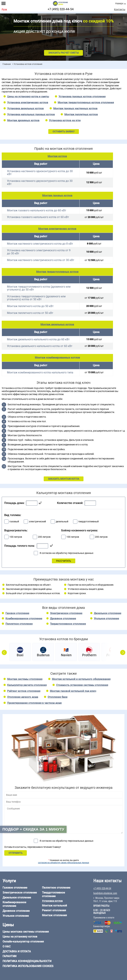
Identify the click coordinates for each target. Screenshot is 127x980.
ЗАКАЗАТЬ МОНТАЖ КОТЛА (64, 479)
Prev (4, 651)
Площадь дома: (14, 503)
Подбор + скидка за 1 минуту (33, 829)
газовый (14, 521)
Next (123, 651)
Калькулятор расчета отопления (27, 685)
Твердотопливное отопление (68, 624)
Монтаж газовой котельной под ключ (73, 691)
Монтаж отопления (54, 915)
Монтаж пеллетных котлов (81, 114)
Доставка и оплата (17, 951)
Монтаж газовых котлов (57, 195)
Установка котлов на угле (65, 120)
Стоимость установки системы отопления (82, 685)
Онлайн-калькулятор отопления (23, 942)
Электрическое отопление (66, 613)
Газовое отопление (17, 613)
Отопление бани (58, 697)
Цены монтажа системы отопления (26, 932)
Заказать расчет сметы (63, 53)
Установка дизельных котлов (25, 108)
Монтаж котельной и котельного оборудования (81, 679)
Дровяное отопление (63, 619)
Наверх (119, 3)
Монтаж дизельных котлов (57, 324)
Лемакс (112, 655)
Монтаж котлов (57, 156)
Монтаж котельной (54, 906)
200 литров (44, 537)
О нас (7, 946)
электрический (37, 521)
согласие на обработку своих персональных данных (64, 863)
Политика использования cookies (28, 966)
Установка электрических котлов (28, 103)
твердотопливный (88, 521)
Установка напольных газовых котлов (31, 114)
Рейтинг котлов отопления (24, 691)
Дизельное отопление (108, 613)
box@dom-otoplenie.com (105, 893)
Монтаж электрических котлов (57, 229)
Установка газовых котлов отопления (82, 97)
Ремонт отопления (54, 910)
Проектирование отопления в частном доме (34, 703)
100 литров (16, 537)
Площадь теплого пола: (20, 546)
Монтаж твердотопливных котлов (57, 272)
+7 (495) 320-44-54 (61, 9)
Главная (7, 64)
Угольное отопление (106, 619)
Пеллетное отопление (19, 624)
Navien (66, 655)
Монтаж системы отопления (25, 679)
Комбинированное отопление (24, 619)
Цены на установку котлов (20, 937)
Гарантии (9, 956)
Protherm (89, 655)
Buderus (43, 655)
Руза (4, 9)
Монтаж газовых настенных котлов (75, 108)
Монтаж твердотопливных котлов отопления (86, 103)
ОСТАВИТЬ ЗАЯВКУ (64, 132)
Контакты (120, 9)
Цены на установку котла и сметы (28, 97)
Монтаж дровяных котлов (23, 120)
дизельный (62, 521)
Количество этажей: (70, 503)
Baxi (20, 655)
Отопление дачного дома (23, 697)
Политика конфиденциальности (27, 961)
